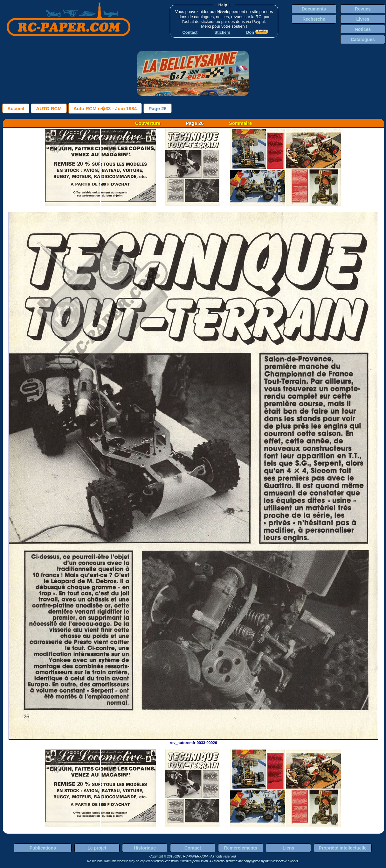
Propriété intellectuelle (343, 848)
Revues (363, 9)
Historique (145, 848)
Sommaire (241, 123)
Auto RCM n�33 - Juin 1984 (105, 108)
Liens (289, 848)
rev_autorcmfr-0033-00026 (193, 741)
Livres (363, 19)
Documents (314, 9)
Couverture (148, 123)
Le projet (97, 848)
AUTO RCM (49, 108)
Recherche (314, 19)
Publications (43, 848)
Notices (363, 29)
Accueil (16, 108)
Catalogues (363, 39)
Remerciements (240, 848)
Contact (193, 848)
